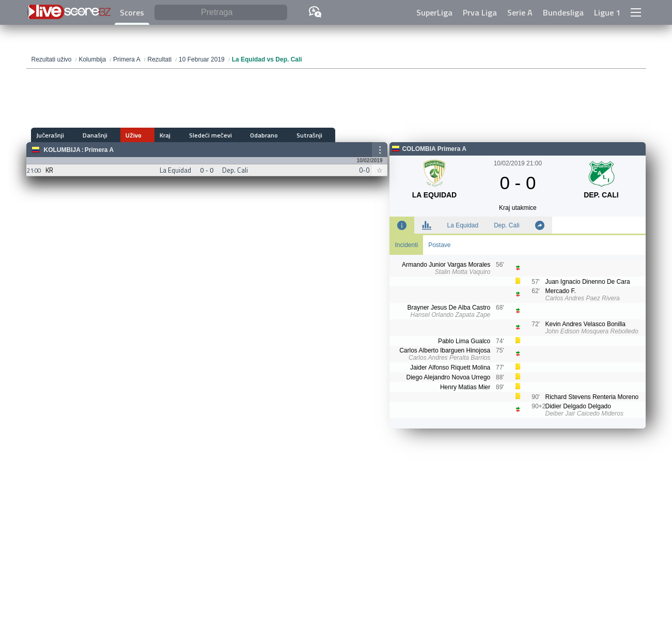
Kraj (141, 135)
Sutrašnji (261, 135)
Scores (132, 12)
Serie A (520, 12)
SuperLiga (434, 12)
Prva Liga (480, 12)
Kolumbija (62, 150)
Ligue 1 (607, 12)
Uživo (118, 135)
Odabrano (224, 135)
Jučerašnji (51, 135)
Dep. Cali (506, 225)
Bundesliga (563, 12)
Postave (439, 245)
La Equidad (463, 225)
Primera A (99, 150)
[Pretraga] (221, 13)
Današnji (87, 135)
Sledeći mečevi (178, 135)
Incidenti (406, 245)
